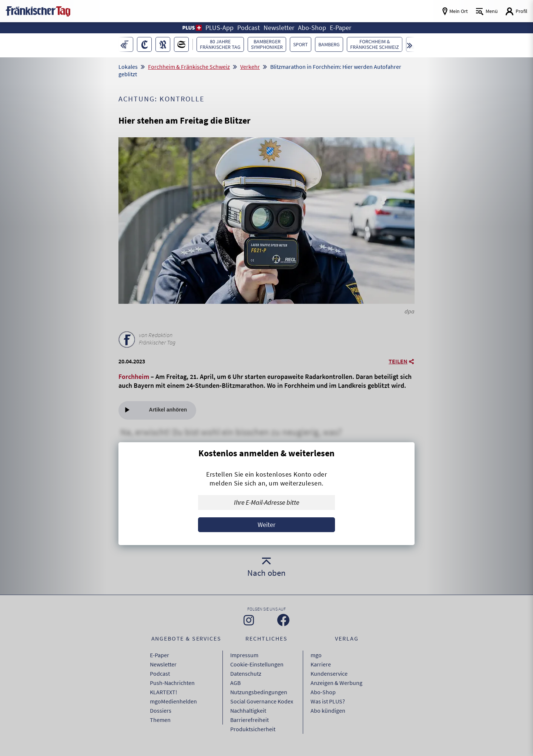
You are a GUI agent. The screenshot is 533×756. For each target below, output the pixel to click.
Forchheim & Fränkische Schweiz (189, 67)
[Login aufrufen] (516, 11)
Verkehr (250, 67)
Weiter (266, 525)
